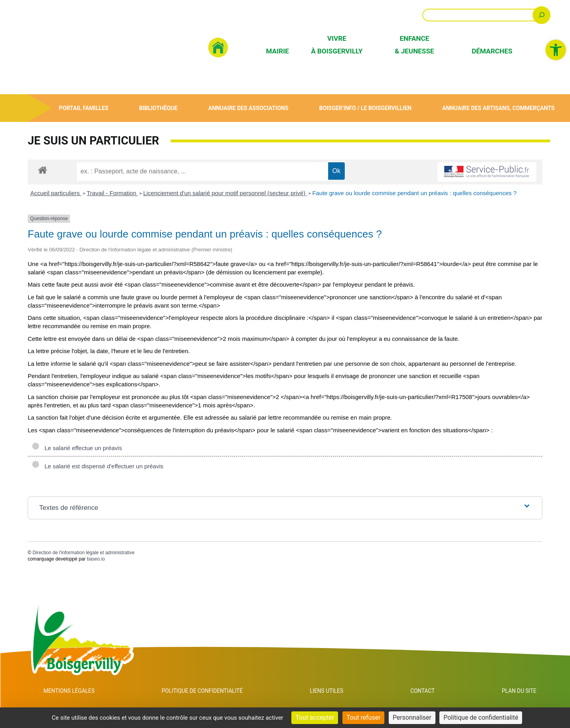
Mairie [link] (277, 51)
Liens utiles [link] (336, 692)
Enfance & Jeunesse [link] (414, 45)
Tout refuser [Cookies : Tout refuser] (363, 718)
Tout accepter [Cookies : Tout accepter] (315, 718)
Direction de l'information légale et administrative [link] (84, 553)
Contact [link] (428, 692)
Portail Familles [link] (83, 108)
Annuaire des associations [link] (247, 108)
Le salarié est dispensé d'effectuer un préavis (98, 466)
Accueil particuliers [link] (56, 193)
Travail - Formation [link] (112, 193)
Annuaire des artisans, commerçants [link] (498, 108)
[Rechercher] (542, 15)
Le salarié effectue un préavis (77, 448)
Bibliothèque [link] (158, 108)
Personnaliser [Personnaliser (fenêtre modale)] (412, 718)
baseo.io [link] (96, 559)
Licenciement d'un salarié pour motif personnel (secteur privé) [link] (225, 193)
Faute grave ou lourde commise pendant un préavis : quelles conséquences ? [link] (414, 193)
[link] (556, 50)
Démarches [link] (492, 51)
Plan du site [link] (521, 692)
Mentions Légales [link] (70, 692)
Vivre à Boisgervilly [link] (337, 45)
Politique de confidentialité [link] (208, 692)
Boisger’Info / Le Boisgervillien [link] (365, 108)
